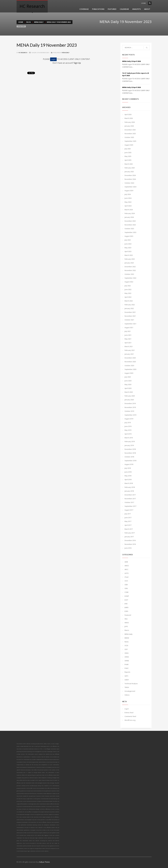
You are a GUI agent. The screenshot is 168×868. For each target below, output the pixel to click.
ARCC (126, 569)
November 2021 (130, 316)
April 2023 (128, 251)
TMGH (127, 687)
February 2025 (130, 168)
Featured (128, 615)
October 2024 (129, 183)
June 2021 (128, 335)
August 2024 (129, 191)
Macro (127, 630)
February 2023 (130, 259)
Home (21, 22)
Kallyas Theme (44, 862)
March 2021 (129, 346)
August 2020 (129, 373)
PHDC (127, 668)
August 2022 (129, 282)
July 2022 (128, 286)
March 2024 (129, 210)
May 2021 (128, 339)
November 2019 (130, 407)
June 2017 (128, 518)
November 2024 (130, 179)
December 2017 (130, 495)
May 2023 (128, 248)
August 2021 (129, 327)
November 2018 (130, 453)
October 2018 (129, 457)
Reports (127, 672)
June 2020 (128, 381)
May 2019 (128, 430)
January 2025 (129, 172)
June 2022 (128, 289)
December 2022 (130, 267)
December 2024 (130, 175)
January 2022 (129, 308)
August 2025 (129, 145)
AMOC (127, 566)
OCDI (126, 645)
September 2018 (130, 461)
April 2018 (128, 479)
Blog (29, 22)
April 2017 (128, 525)
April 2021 (128, 343)
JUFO (126, 626)
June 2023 (128, 244)
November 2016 (130, 544)
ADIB (126, 562)
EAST (126, 600)
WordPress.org (130, 720)
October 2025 (129, 137)
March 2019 (129, 438)
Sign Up (77, 63)
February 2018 (130, 487)
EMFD (127, 607)
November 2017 (130, 499)
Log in (127, 709)
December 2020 (130, 358)
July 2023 (128, 240)
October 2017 (129, 502)
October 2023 (129, 229)
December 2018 (130, 449)
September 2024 (130, 187)
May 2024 (128, 202)
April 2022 (128, 297)
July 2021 (128, 331)
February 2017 (130, 533)
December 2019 (130, 403)
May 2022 (128, 293)
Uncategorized (130, 691)
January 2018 (129, 491)
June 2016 (128, 548)
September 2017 (130, 506)
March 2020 (129, 392)
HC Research (23, 53)
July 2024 (128, 194)
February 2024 (130, 213)
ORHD (127, 657)
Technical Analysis (131, 684)
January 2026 (129, 126)
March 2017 (129, 529)
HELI (126, 619)
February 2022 (130, 305)
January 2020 (129, 400)
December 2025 (130, 130)
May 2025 (128, 156)
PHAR (127, 664)
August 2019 (129, 419)
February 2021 (130, 350)
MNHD (127, 638)
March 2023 (129, 255)
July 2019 (128, 423)
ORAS (127, 653)
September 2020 (130, 369)
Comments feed (130, 716)
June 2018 (128, 472)
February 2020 (130, 396)
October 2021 (129, 320)
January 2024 (129, 217)
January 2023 (129, 263)
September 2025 (130, 141)
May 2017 (128, 521)
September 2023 (130, 232)
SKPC (126, 676)
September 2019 (130, 415)
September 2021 (130, 324)
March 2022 (129, 301)
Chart (127, 577)
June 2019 (128, 426)
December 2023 (130, 221)
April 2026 (128, 114)
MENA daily (39, 22)
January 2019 (129, 445)
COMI (126, 592)
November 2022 (130, 270)
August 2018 (129, 464)
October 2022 (129, 274)
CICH (126, 581)
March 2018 (129, 483)
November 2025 (130, 134)
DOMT (127, 596)
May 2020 (128, 384)
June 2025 (128, 152)
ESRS (126, 611)
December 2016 (130, 540)
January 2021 (129, 354)
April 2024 (128, 206)
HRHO (127, 623)
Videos (127, 695)
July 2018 (128, 468)
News (127, 642)
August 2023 (129, 236)
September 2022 (130, 278)
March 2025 (129, 164)
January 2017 (129, 537)
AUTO (127, 573)
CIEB (126, 585)
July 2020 (128, 377)
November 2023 (130, 225)
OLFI (126, 649)
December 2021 (130, 312)
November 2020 (130, 362)
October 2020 (129, 366)
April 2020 (128, 388)
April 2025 (128, 160)
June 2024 (128, 198)
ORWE (127, 661)
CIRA (126, 588)
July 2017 (128, 514)
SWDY (127, 680)
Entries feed (129, 713)
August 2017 (129, 510)
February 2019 (130, 441)
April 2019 (128, 434)
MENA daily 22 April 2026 (131, 87)
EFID (126, 604)
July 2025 (128, 149)
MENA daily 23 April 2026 (131, 61)
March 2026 (129, 118)
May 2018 (128, 476)
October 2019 (129, 411)
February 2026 (130, 122)
